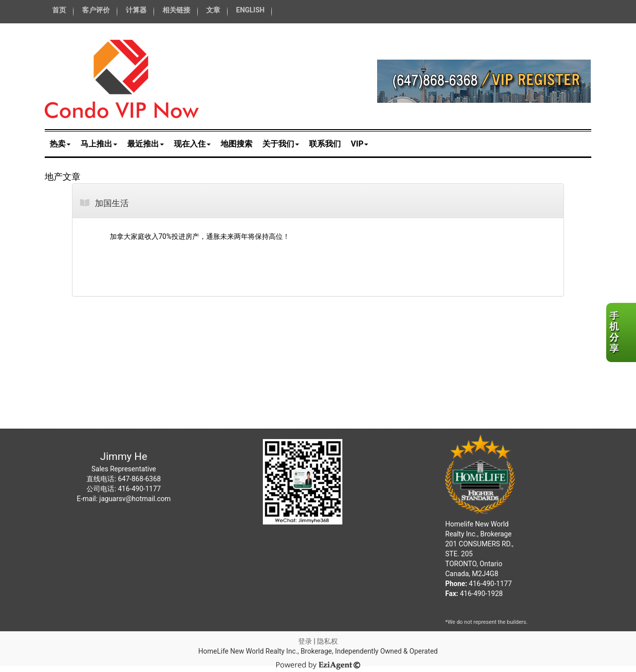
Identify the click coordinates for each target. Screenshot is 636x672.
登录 (305, 641)
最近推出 (146, 144)
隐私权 (327, 641)
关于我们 (281, 144)
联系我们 (325, 144)
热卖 (60, 144)
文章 (213, 10)
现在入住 (192, 144)
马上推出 (99, 144)
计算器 (136, 10)
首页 (59, 10)
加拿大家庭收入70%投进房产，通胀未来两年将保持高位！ (200, 236)
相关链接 (176, 10)
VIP (359, 144)
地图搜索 (237, 144)
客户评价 (96, 10)
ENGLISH (250, 10)
